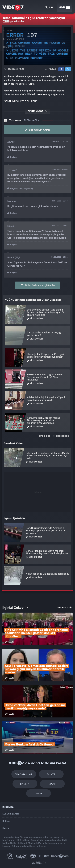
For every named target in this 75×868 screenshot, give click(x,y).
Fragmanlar (24, 774)
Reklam (6, 821)
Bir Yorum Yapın (38, 130)
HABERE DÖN (61, 436)
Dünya (51, 774)
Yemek (39, 793)
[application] (37, 46)
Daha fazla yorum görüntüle (38, 285)
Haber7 (60, 856)
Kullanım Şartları (11, 814)
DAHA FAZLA (64, 607)
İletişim (6, 828)
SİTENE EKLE (43, 436)
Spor (52, 784)
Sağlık (25, 784)
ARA (49, 8)
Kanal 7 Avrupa (33, 856)
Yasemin (39, 863)
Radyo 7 (22, 856)
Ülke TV (44, 856)
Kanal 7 (10, 856)
